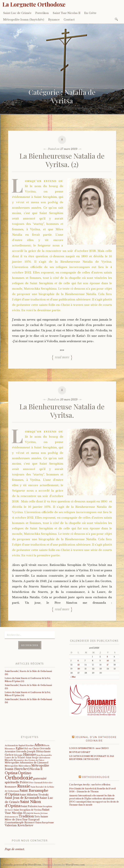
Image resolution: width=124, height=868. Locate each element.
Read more (62, 357)
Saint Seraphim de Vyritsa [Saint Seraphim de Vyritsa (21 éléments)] (27, 810)
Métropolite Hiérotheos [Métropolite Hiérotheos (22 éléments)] (18, 766)
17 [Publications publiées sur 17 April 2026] (107, 665)
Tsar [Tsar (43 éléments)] (25, 819)
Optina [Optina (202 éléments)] (11, 773)
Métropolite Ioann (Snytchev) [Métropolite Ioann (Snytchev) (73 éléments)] (27, 767)
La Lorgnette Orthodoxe (34, 4)
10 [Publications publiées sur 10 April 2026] (108, 661)
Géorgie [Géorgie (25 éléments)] (18, 755)
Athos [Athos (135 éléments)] (39, 745)
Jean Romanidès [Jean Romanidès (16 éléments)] (44, 755)
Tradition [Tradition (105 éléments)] (26, 816)
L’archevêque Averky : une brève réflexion (90, 785)
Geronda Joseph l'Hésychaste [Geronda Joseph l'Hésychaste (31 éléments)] (33, 751)
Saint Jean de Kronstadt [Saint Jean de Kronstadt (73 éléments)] (22, 798)
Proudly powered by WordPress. (22, 865)
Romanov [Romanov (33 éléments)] (11, 787)
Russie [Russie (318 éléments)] (24, 786)
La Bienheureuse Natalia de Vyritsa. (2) (62, 160)
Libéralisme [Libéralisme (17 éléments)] (44, 758)
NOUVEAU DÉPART (80, 752)
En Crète (90, 13)
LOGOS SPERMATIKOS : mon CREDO (89, 748)
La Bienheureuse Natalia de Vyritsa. (62, 411)
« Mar (73, 677)
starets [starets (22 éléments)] (30, 813)
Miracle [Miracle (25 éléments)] (9, 760)
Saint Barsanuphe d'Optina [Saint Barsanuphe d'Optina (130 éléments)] (27, 792)
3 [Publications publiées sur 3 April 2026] (107, 657)
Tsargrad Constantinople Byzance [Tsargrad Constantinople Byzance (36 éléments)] (22, 821)
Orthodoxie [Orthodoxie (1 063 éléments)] (19, 778)
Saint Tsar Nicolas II (67, 13)
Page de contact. (15, 849)
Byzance (54, 20)
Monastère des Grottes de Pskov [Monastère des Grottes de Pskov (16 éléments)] (29, 760)
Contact (69, 20)
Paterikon (42, 13)
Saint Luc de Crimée (17, 13)
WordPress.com (75, 865)
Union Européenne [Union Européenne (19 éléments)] (45, 823)
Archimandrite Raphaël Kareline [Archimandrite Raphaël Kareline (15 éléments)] (19, 745)
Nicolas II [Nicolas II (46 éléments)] (36, 769)
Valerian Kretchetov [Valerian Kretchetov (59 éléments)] (19, 825)
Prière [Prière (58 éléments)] (24, 782)
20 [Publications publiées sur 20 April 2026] (79, 669)
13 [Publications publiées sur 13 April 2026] (78, 665)
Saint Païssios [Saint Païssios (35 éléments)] (29, 806)
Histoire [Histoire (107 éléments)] (30, 755)
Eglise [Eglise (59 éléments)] (20, 748)
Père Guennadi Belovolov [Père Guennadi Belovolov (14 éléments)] (41, 783)
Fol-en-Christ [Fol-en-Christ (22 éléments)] (32, 749)
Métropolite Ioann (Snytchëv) (24, 20)
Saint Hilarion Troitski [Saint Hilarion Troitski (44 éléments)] (34, 795)
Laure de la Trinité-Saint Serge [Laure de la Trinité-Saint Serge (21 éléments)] (22, 758)
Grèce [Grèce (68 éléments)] (9, 755)
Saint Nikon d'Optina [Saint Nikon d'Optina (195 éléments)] (23, 804)
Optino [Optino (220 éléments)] (25, 773)
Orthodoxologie (96, 777)
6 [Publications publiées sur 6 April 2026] (78, 661)
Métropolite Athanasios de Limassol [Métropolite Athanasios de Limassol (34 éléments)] (27, 763)
